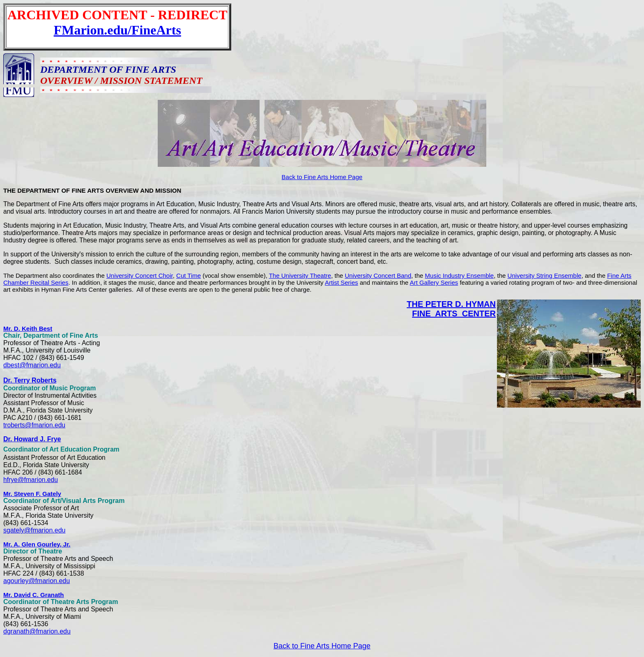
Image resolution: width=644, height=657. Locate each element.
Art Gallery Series (434, 282)
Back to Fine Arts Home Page (322, 177)
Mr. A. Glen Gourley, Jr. (37, 544)
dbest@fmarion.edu (32, 365)
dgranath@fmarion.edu (37, 631)
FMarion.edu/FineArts (117, 30)
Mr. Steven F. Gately (32, 494)
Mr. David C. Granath (34, 595)
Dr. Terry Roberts (30, 380)
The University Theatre (300, 275)
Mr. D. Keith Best (28, 328)
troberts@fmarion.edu (34, 425)
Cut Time (189, 275)
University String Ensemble (545, 275)
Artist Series (342, 282)
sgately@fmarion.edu (34, 530)
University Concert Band (378, 275)
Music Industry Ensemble (460, 275)
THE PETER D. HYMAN (451, 304)
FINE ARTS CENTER (454, 314)
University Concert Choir (140, 275)
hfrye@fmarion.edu (31, 480)
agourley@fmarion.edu (37, 581)
